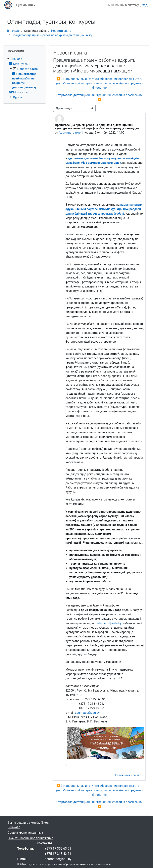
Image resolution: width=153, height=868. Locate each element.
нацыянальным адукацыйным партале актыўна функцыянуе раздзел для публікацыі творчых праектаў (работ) (104, 209)
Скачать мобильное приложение (30, 838)
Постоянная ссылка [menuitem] (127, 775)
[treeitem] (25, 78)
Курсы (18, 97)
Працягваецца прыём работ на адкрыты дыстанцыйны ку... (53, 35)
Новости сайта (61, 31)
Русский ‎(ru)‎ (25, 5)
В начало (13, 31)
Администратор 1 (71, 133)
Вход (144, 5)
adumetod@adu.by (109, 623)
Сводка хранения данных (25, 833)
